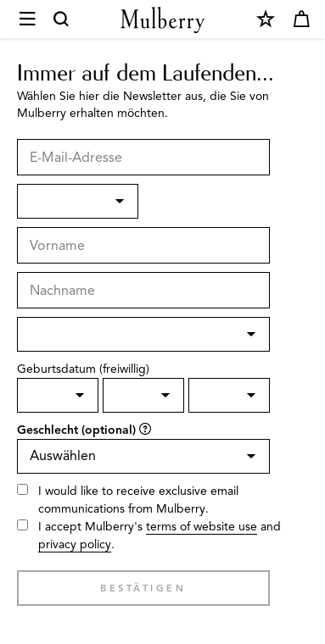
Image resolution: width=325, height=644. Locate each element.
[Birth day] (58, 395)
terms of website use (202, 527)
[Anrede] (78, 201)
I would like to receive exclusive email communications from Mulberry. (138, 500)
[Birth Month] (143, 395)
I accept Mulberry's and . (160, 536)
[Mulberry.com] (163, 20)
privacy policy (75, 544)
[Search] (62, 19)
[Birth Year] (229, 395)
